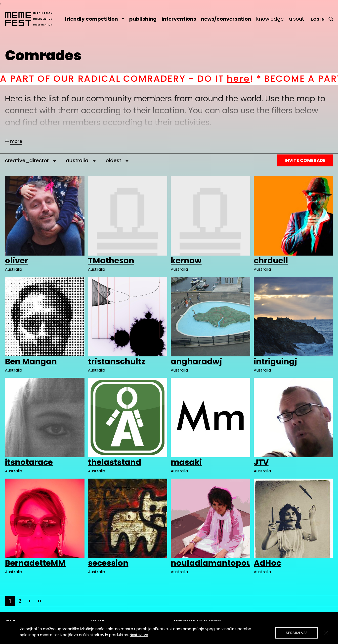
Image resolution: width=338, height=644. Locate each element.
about (296, 19)
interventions (179, 19)
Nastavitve (139, 635)
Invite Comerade (305, 160)
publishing (143, 19)
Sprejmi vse (297, 633)
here (246, 79)
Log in (318, 19)
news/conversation (226, 19)
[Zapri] (326, 633)
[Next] (30, 601)
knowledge (270, 19)
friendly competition (94, 19)
